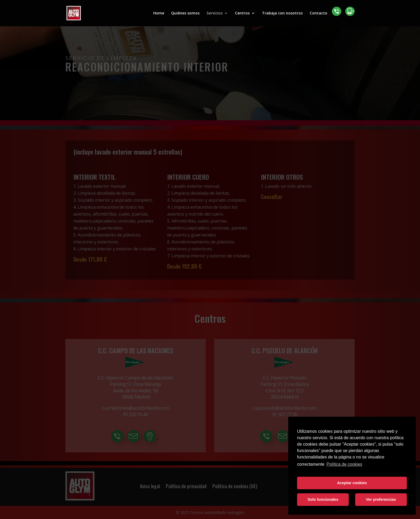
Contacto (318, 13)
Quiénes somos (185, 13)
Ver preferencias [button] (381, 499)
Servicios (215, 13)
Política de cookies (344, 464)
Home (159, 13)
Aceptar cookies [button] (352, 483)
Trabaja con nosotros (282, 13)
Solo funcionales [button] (323, 499)
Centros (242, 13)
